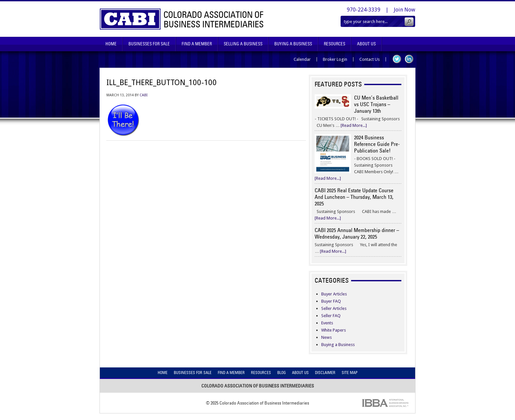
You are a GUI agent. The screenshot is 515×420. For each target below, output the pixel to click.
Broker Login (335, 59)
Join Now (404, 10)
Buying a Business (338, 345)
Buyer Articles (334, 294)
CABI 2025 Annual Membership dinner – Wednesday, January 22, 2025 (357, 233)
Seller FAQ (331, 316)
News (326, 337)
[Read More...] (354, 125)
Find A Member (197, 44)
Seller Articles (334, 308)
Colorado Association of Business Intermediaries (182, 19)
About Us (366, 44)
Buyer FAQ (331, 301)
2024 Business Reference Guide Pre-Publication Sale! (377, 144)
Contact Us (369, 59)
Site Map (350, 373)
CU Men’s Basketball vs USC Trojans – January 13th (376, 104)
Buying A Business (293, 44)
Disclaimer (325, 373)
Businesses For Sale (149, 44)
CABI (144, 95)
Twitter (397, 59)
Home (111, 44)
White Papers (334, 330)
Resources (335, 44)
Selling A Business (243, 44)
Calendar (302, 59)
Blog (281, 373)
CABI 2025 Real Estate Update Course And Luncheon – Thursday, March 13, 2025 (354, 197)
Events (327, 323)
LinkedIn (409, 59)
